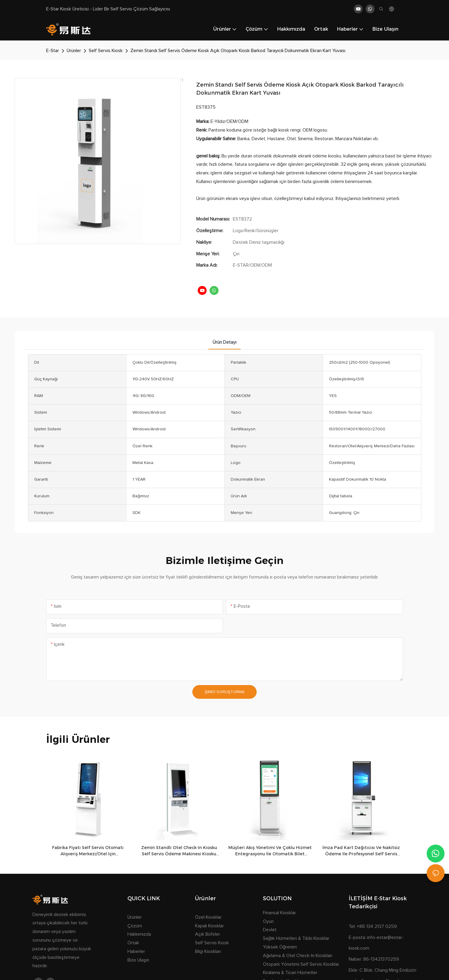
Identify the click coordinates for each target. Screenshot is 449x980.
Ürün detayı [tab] (224, 342)
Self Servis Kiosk (106, 51)
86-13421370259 (381, 959)
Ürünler (74, 51)
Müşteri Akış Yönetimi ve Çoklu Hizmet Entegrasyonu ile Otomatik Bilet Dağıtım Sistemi (270, 851)
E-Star (53, 51)
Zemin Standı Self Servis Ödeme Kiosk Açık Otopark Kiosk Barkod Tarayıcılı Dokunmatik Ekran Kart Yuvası (238, 51)
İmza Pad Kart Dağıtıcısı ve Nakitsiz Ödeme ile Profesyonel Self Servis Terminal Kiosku (361, 851)
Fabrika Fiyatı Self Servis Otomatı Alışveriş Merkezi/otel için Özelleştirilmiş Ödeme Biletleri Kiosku (88, 851)
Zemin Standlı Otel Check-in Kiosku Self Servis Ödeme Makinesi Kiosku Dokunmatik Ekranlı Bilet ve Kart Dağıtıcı (179, 851)
